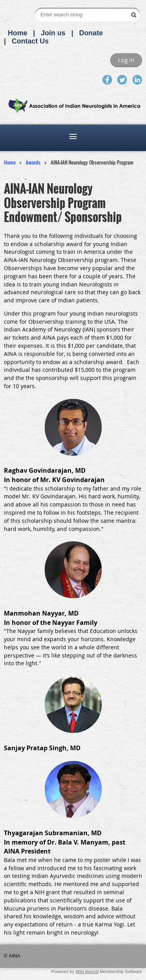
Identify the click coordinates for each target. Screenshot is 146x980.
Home (18, 33)
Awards (33, 162)
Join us (53, 33)
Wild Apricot (87, 971)
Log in (126, 60)
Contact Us (30, 41)
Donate (91, 33)
